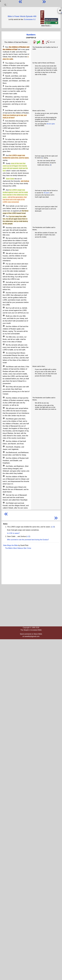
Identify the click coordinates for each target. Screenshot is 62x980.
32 (4, 408)
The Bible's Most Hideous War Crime (18, 548)
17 (4, 238)
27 (4, 344)
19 (4, 263)
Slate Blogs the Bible (10, 545)
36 (4, 452)
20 (4, 274)
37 (4, 458)
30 (4, 386)
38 (4, 466)
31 (4, 397)
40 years (46, 193)
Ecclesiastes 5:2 (30, 19)
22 (4, 292)
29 (4, 366)
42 (4, 503)
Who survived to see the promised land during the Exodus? (28, 540)
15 (4, 216)
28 (4, 352)
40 (4, 487)
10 (4, 155)
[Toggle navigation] (5, 5)
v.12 (28, 536)
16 (4, 227)
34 (4, 441)
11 (4, 163)
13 (4, 189)
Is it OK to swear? (13, 533)
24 (4, 316)
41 (4, 495)
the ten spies (51, 124)
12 (4, 178)
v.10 (53, 527)
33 (4, 418)
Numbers (31, 35)
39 (4, 476)
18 (4, 253)
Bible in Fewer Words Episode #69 (22, 16)
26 (4, 336)
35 (4, 446)
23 (4, 308)
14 (4, 206)
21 (4, 282)
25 (4, 326)
